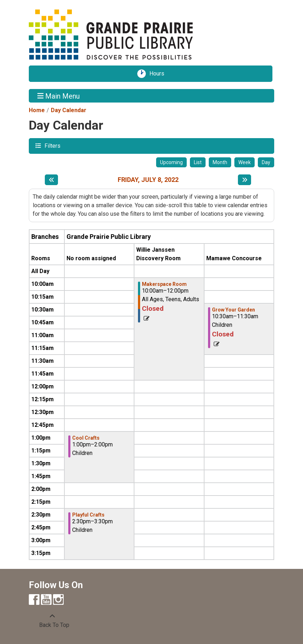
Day (266, 162)
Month (220, 162)
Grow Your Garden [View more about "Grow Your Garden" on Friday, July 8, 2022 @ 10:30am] (233, 310)
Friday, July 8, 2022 (148, 180)
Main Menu (59, 96)
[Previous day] (51, 180)
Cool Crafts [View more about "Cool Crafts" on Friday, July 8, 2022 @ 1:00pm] (86, 438)
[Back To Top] (52, 621)
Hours (159, 74)
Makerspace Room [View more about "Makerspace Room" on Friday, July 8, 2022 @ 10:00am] (164, 284)
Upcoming (171, 162)
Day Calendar (69, 110)
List (198, 162)
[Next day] (244, 180)
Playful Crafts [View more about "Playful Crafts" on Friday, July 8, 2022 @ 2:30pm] (88, 515)
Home (37, 110)
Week (244, 162)
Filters (52, 145)
